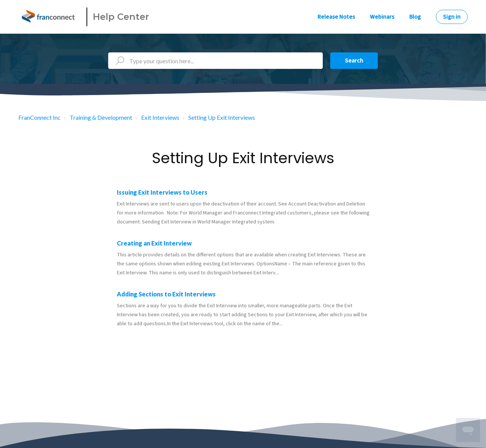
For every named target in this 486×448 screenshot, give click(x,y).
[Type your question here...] (215, 61)
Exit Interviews (160, 117)
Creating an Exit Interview (154, 243)
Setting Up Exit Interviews (222, 117)
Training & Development (101, 117)
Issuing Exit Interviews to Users (162, 192)
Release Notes (336, 17)
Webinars (382, 17)
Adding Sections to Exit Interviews (166, 294)
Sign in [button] (452, 17)
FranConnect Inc (40, 117)
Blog (415, 17)
